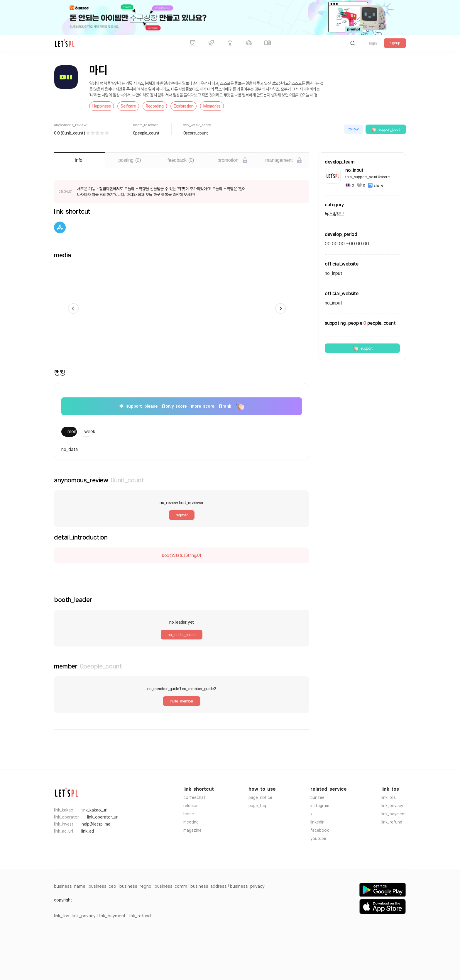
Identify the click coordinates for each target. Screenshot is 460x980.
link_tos (389, 797)
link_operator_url (103, 817)
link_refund (392, 822)
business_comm (171, 886)
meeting (191, 822)
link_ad (88, 831)
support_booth (386, 129)
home (189, 814)
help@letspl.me (96, 824)
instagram (320, 806)
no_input (334, 303)
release (190, 806)
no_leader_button (182, 635)
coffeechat (194, 797)
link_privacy (392, 806)
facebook (320, 830)
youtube (318, 838)
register (182, 515)
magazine (192, 830)
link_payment (394, 814)
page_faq (257, 806)
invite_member (182, 701)
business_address (209, 886)
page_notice (260, 797)
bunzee (317, 797)
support (362, 348)
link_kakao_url (94, 810)
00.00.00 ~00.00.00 (347, 244)
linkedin (317, 822)
